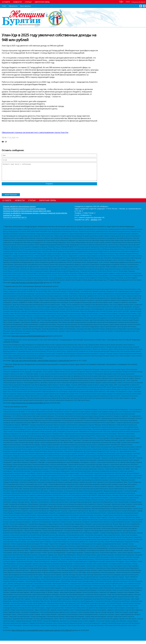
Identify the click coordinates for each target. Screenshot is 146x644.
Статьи (28, 2)
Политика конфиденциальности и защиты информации (24, 212)
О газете (6, 2)
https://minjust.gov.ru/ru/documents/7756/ (27, 286)
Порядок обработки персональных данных (19, 210)
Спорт (4, 6)
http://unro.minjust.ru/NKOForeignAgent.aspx (28, 339)
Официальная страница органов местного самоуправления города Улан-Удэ (35, 132)
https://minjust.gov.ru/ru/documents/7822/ (27, 406)
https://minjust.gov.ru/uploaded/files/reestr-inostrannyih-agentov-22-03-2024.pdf (42, 634)
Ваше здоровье (26, 6)
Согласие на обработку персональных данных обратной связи (27, 214)
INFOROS (94, 223)
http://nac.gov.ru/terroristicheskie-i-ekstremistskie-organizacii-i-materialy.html (40, 364)
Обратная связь (42, 2)
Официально (13, 6)
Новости (17, 2)
